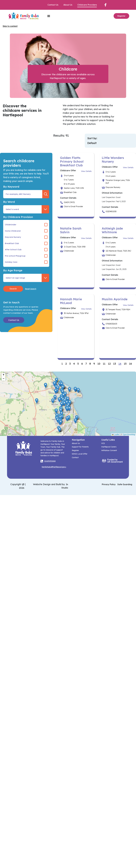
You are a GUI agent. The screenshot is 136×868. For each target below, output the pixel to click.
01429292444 (50, 461)
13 (115, 364)
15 (125, 364)
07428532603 (111, 324)
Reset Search (31, 289)
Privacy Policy (109, 484)
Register (121, 16)
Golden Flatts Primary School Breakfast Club (72, 161)
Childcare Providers (87, 5)
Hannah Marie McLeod (71, 301)
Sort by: (92, 138)
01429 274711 (69, 202)
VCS (103, 443)
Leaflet (116, 435)
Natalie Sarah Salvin (71, 230)
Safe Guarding (125, 484)
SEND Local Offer (80, 454)
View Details (86, 171)
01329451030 (111, 212)
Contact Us (53, 5)
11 (104, 364)
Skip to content (10, 26)
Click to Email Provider (73, 206)
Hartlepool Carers (109, 447)
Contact (75, 457)
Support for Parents (80, 447)
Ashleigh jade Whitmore (112, 230)
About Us (68, 5)
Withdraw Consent (109, 450)
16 (130, 364)
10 (99, 364)
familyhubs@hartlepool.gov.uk (55, 467)
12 (109, 364)
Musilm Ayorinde (115, 299)
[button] (54, 384)
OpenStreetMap (129, 435)
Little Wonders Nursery (113, 160)
